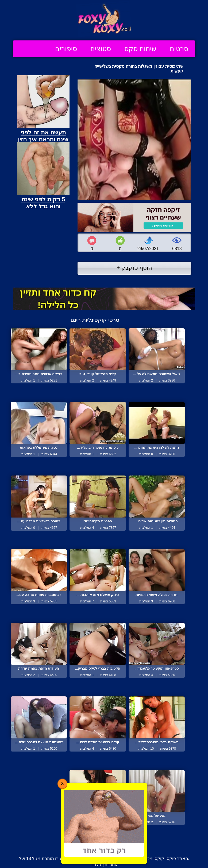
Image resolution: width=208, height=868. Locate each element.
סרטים (179, 49)
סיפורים (66, 49)
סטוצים (101, 49)
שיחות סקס (140, 49)
